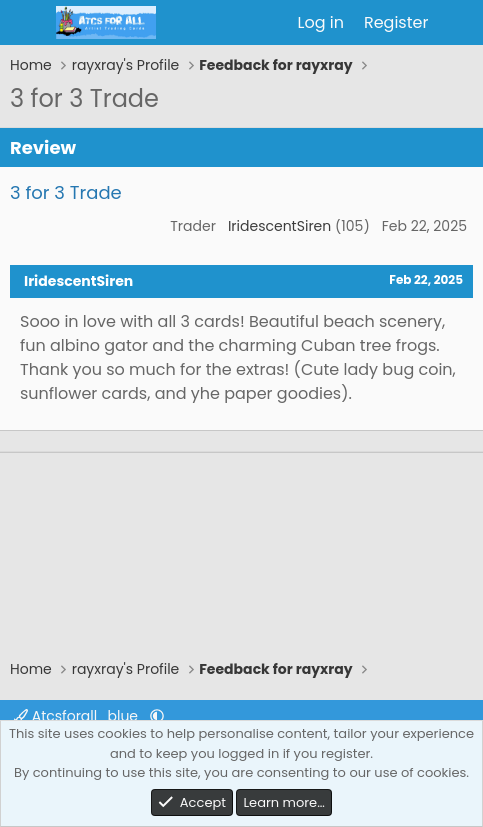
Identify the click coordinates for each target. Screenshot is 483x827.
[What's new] (458, 23)
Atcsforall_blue (78, 716)
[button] (157, 716)
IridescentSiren (279, 226)
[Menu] (27, 23)
